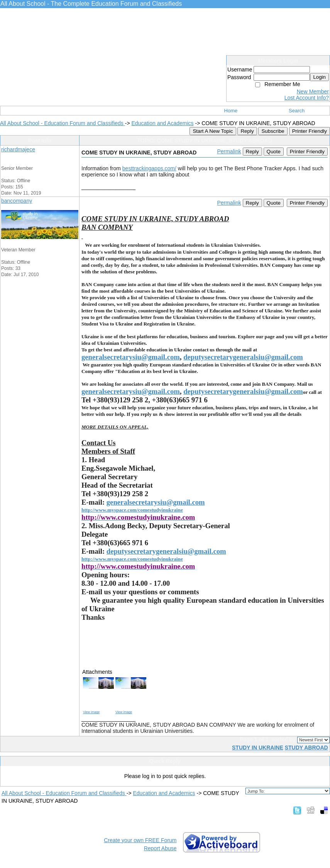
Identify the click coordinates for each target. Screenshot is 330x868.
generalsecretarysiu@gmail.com (131, 357)
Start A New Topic (213, 131)
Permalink (229, 151)
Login (319, 77)
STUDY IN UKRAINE (258, 748)
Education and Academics (162, 123)
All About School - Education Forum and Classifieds (63, 123)
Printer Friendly (310, 131)
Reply (247, 131)
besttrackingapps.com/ (149, 168)
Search (297, 111)
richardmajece (18, 149)
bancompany (17, 201)
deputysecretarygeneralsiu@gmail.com (243, 357)
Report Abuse (160, 848)
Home (231, 111)
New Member (313, 92)
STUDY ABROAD (306, 748)
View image (91, 712)
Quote (274, 152)
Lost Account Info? (307, 98)
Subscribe (273, 131)
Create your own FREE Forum (140, 840)
